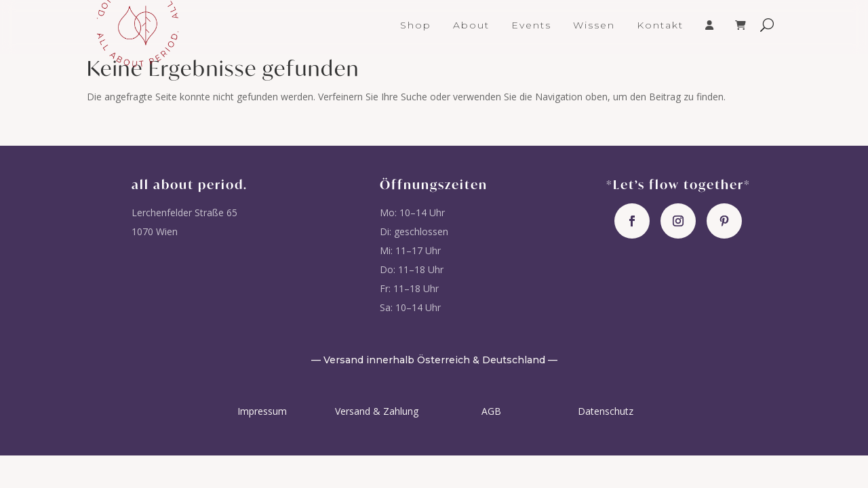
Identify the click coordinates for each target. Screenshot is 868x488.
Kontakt (660, 26)
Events (531, 26)
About (471, 26)
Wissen (594, 26)
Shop (416, 26)
